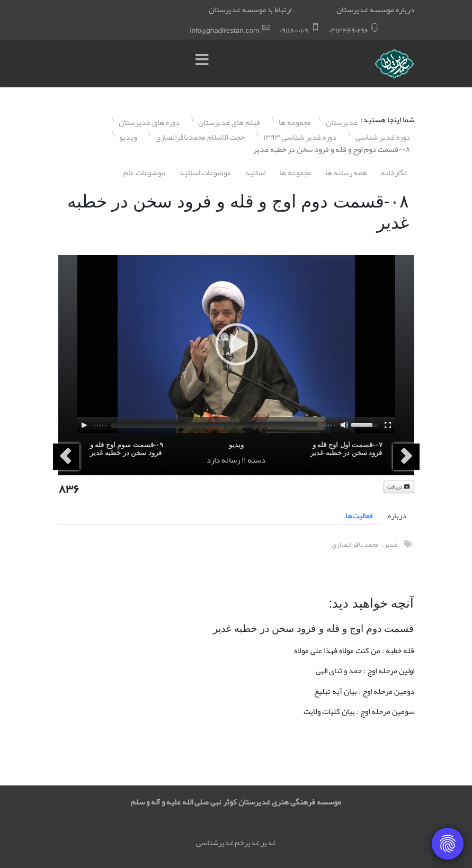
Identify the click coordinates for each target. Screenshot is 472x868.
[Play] (84, 425)
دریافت (399, 487)
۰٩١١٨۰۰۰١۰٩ (294, 30)
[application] (236, 344)
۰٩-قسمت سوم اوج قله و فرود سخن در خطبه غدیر (127, 449)
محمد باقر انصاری (355, 544)
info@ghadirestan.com (225, 30)
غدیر (391, 544)
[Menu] (205, 64)
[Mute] (344, 425)
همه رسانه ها (346, 173)
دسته (256, 460)
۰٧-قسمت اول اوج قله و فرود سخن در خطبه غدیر (346, 449)
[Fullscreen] (388, 425)
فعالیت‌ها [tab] (359, 516)
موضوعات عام (144, 173)
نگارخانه (394, 173)
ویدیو (236, 445)
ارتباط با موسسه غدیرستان (250, 10)
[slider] (214, 425)
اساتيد (255, 173)
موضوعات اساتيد (205, 173)
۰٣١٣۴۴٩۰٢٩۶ (349, 30)
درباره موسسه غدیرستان (375, 10)
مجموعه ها (295, 173)
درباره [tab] (397, 516)
